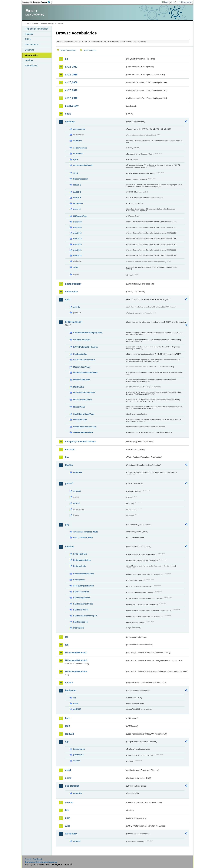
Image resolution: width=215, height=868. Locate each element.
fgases (69, 465)
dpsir (76, 159)
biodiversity (72, 106)
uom (68, 818)
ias (67, 637)
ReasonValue (79, 407)
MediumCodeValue (82, 367)
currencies (78, 154)
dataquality (71, 292)
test (67, 810)
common (70, 122)
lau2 (67, 726)
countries (78, 141)
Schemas (29, 50)
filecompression (81, 179)
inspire (69, 683)
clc (75, 698)
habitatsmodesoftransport (85, 616)
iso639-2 (77, 185)
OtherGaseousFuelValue (84, 393)
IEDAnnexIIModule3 (76, 661)
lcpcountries (79, 749)
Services (29, 60)
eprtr (68, 299)
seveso (69, 802)
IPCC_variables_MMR (83, 537)
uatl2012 (77, 709)
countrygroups (80, 148)
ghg (67, 525)
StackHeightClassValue (84, 414)
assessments (79, 129)
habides (70, 547)
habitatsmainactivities (83, 604)
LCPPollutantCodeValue (84, 360)
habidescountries (81, 592)
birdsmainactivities (82, 560)
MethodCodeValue (82, 380)
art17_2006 (71, 82)
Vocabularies (32, 55)
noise (68, 778)
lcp (67, 742)
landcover (71, 690)
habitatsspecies (80, 622)
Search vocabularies (68, 50)
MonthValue (79, 387)
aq (67, 59)
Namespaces (31, 66)
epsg (76, 173)
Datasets (29, 34)
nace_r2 (77, 209)
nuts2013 (77, 239)
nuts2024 (77, 256)
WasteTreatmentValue (83, 432)
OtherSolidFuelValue (83, 400)
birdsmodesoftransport (84, 574)
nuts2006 (77, 227)
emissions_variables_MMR (85, 532)
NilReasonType (80, 216)
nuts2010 (77, 233)
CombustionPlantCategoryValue (88, 333)
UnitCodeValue (80, 420)
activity (77, 307)
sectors (77, 761)
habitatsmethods (81, 610)
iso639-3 (77, 192)
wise (68, 826)
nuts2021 (77, 250)
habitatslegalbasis (82, 598)
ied (67, 645)
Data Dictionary (47, 23)
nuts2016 (77, 244)
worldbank (71, 834)
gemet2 (69, 484)
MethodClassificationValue (85, 373)
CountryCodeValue (82, 340)
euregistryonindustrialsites (80, 441)
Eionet (37, 23)
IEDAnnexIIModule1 (76, 653)
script (76, 267)
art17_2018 (71, 98)
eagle (76, 703)
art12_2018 (71, 75)
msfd (68, 770)
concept (77, 491)
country (77, 841)
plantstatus (78, 755)
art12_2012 (71, 67)
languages (78, 203)
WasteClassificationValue (85, 427)
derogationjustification (84, 586)
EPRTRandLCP (74, 322)
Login (166, 2)
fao (67, 457)
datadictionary (73, 284)
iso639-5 (77, 198)
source (76, 503)
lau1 (67, 718)
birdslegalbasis (80, 554)
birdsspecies (79, 580)
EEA (37, 2)
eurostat (70, 449)
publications (72, 786)
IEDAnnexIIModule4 (76, 672)
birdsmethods (80, 566)
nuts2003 (77, 222)
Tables (28, 39)
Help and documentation (37, 29)
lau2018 (70, 734)
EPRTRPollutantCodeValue (86, 347)
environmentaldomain (83, 165)
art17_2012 (71, 90)
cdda (68, 114)
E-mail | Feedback (34, 859)
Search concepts (90, 50)
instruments (79, 628)
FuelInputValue (80, 354)
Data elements (32, 45)
